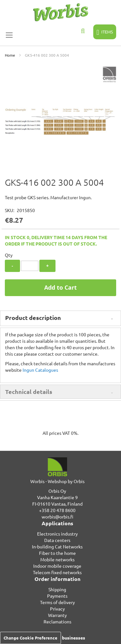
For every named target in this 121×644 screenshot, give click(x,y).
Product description (33, 317)
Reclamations (57, 621)
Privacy (57, 609)
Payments (57, 596)
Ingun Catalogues (40, 370)
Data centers (57, 540)
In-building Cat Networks (57, 546)
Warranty (57, 615)
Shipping (57, 589)
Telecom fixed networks (57, 572)
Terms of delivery (57, 602)
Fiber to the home (57, 553)
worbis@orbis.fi (57, 517)
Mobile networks (57, 559)
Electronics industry (57, 534)
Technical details (29, 392)
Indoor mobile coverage (57, 566)
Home (10, 55)
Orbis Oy (57, 491)
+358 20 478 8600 (57, 510)
